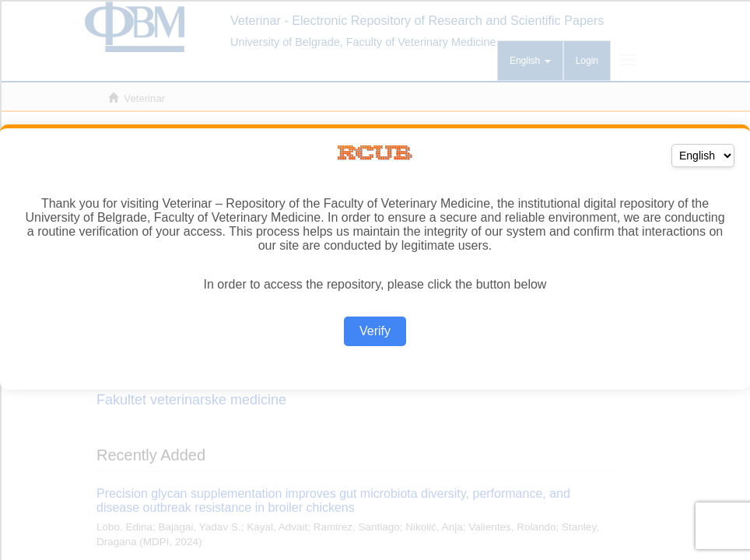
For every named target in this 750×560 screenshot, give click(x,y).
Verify (375, 331)
